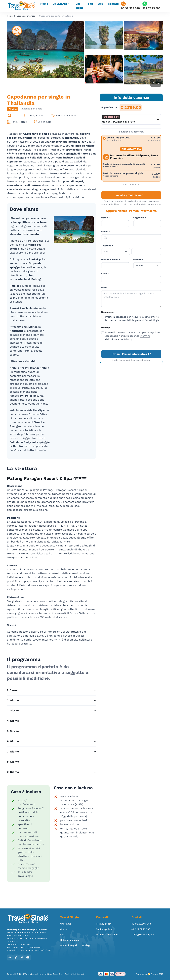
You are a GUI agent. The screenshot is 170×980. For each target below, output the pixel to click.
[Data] (115, 266)
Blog (100, 4)
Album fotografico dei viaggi (76, 945)
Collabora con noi (70, 940)
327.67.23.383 (151, 6)
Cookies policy (104, 929)
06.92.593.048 (130, 6)
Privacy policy (104, 924)
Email (106, 232)
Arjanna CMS (157, 974)
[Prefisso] (116, 252)
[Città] (131, 280)
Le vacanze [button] (60, 4)
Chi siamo (80, 6)
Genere (138, 259)
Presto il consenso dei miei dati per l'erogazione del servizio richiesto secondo (133, 336)
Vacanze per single (26, 16)
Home (44, 4)
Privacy (106, 328)
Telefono (107, 246)
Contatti (113, 4)
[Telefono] (146, 252)
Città (105, 274)
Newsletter (108, 312)
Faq (90, 4)
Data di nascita (111, 259)
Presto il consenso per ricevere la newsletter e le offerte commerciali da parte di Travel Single (132, 319)
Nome (106, 218)
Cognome (140, 218)
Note (104, 287)
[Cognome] (147, 224)
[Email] (131, 238)
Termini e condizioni (107, 934)
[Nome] (115, 224)
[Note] (131, 299)
